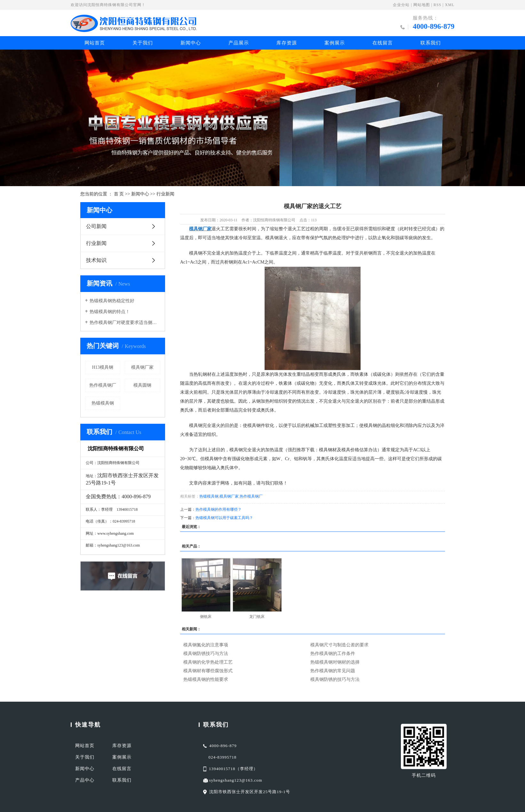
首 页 (119, 194)
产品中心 (85, 780)
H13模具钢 (103, 367)
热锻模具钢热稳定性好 (112, 301)
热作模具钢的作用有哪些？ (219, 509)
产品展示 (239, 43)
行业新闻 (165, 194)
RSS (437, 5)
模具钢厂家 (142, 367)
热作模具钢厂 (103, 385)
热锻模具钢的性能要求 (206, 679)
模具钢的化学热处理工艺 (208, 662)
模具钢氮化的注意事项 (206, 645)
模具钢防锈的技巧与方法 (335, 679)
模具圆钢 (142, 385)
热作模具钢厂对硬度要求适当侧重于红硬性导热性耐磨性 (125, 323)
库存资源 (287, 43)
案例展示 (335, 43)
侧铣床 (206, 617)
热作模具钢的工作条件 (333, 654)
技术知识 (96, 260)
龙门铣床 (257, 617)
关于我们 (143, 43)
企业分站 (401, 5)
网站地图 (422, 5)
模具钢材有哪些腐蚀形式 (208, 671)
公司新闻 (96, 226)
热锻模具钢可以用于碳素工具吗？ (224, 518)
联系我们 (431, 43)
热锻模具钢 (103, 403)
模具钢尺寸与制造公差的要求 (339, 645)
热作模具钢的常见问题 (333, 671)
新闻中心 (191, 43)
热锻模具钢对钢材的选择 (335, 662)
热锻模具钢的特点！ (110, 312)
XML (450, 5)
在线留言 (383, 43)
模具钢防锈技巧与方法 (206, 654)
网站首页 (95, 43)
